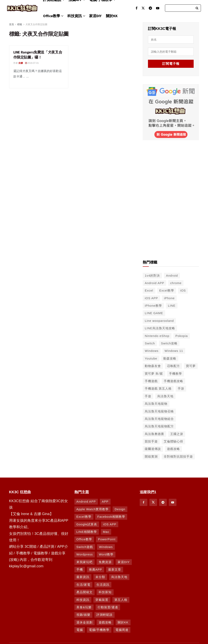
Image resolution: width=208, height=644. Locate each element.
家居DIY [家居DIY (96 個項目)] (124, 562)
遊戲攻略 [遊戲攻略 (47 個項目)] (173, 449)
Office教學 (52, 16)
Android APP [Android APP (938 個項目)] (86, 501)
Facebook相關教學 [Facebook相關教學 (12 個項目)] (111, 517)
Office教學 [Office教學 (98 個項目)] (84, 539)
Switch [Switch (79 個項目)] (150, 343)
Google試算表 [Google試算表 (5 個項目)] (87, 524)
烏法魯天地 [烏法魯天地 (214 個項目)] (165, 396)
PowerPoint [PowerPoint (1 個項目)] (107, 539)
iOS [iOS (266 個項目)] (183, 290)
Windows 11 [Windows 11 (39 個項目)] (174, 351)
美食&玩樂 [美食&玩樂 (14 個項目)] (84, 607)
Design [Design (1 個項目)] (120, 509)
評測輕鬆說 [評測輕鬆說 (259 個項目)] (105, 615)
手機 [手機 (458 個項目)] (80, 569)
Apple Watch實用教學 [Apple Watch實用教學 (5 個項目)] (93, 509)
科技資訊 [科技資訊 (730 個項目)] (83, 600)
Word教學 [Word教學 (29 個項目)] (106, 554)
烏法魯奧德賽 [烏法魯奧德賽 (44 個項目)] (154, 434)
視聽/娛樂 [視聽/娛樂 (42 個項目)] (83, 615)
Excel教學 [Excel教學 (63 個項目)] (84, 517)
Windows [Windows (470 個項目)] (106, 547)
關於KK (112, 16)
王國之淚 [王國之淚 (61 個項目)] (177, 434)
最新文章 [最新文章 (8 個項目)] (115, 569)
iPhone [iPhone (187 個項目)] (169, 298)
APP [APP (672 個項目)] (105, 501)
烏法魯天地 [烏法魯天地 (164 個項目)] (119, 577)
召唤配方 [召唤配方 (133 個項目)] (173, 366)
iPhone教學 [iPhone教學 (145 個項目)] (153, 306)
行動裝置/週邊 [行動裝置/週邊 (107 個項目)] (108, 607)
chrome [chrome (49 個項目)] (176, 283)
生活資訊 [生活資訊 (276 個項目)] (103, 585)
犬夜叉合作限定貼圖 (36, 24)
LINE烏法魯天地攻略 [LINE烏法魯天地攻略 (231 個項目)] (160, 328)
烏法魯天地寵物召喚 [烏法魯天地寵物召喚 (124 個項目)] (159, 411)
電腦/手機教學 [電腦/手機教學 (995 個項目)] (99, 630)
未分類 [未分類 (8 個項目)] (100, 577)
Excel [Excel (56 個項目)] (149, 290)
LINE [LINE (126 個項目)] (172, 306)
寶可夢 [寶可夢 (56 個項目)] (191, 366)
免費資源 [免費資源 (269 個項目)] (105, 562)
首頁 (12, 24)
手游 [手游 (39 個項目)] (181, 388)
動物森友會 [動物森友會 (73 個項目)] (153, 366)
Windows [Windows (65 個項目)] (152, 351)
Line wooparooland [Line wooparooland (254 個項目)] (159, 321)
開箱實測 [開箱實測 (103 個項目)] (151, 456)
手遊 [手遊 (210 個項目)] (148, 396)
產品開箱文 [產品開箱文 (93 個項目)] (84, 592)
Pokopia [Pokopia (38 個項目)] (182, 336)
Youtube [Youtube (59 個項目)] (151, 358)
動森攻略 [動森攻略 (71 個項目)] (170, 358)
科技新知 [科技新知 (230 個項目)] (105, 592)
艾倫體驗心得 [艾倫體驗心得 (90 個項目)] (173, 441)
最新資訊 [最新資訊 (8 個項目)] (83, 577)
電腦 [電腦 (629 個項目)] (80, 630)
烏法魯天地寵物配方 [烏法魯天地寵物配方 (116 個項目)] (159, 426)
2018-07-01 (32, 63)
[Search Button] (197, 8)
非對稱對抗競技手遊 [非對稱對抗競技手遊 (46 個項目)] (178, 456)
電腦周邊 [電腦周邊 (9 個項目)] (122, 630)
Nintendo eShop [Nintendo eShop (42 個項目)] (157, 336)
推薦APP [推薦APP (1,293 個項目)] (96, 569)
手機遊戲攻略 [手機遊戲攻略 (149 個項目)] (173, 381)
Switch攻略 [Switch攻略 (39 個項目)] (169, 343)
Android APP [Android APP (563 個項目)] (154, 283)
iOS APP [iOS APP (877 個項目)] (110, 524)
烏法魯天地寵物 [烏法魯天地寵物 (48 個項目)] (156, 404)
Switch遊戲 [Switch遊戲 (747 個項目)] (85, 547)
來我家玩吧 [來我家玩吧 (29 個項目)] (84, 562)
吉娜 (21, 63)
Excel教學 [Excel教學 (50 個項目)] (167, 290)
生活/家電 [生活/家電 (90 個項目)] (83, 585)
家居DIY (95, 16)
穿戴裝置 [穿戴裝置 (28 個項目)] (102, 600)
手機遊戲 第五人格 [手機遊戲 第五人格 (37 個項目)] (158, 388)
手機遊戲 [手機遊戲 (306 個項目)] (151, 381)
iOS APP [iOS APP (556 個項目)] (151, 298)
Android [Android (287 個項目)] (172, 275)
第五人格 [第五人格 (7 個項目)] (121, 600)
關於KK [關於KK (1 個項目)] (123, 622)
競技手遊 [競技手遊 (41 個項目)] (151, 441)
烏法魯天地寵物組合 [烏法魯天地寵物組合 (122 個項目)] (159, 419)
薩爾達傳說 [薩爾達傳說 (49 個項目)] (153, 449)
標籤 (20, 24)
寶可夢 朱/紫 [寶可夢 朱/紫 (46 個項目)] (154, 374)
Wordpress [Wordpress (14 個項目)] (85, 554)
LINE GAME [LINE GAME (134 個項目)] (154, 313)
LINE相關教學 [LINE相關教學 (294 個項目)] (87, 532)
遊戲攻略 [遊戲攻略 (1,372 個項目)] (105, 622)
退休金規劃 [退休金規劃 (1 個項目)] (84, 622)
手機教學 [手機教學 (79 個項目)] (175, 374)
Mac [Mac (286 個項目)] (106, 532)
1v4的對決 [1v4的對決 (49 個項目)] (152, 275)
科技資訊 (75, 16)
